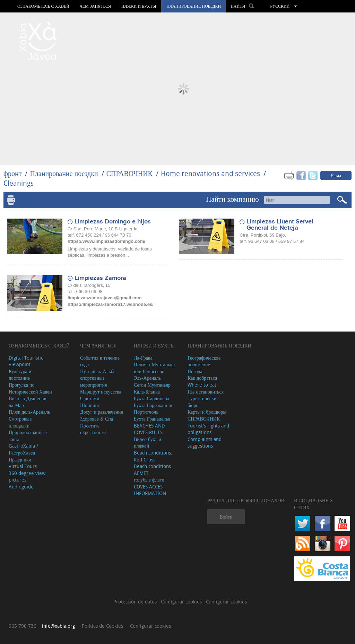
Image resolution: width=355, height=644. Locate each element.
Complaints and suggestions (205, 443)
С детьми (90, 398)
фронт (12, 173)
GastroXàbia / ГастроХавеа (23, 449)
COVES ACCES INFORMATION (150, 490)
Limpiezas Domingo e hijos (113, 222)
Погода (195, 371)
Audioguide (21, 487)
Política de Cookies (102, 626)
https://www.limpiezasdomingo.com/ (106, 241)
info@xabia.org (58, 626)
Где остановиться (206, 392)
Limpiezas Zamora (100, 278)
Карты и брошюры (207, 412)
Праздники (20, 460)
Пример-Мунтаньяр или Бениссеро (154, 368)
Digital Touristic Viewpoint (26, 361)
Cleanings (19, 183)
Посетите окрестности (93, 429)
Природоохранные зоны (28, 436)
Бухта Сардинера (151, 398)
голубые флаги (149, 480)
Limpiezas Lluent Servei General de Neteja (280, 225)
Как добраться (202, 378)
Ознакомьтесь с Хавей (43, 6)
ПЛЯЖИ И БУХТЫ (139, 6)
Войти (226, 517)
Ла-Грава (143, 358)
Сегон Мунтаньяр (152, 385)
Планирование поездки (194, 6)
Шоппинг (90, 405)
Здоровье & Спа (97, 419)
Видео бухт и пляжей (148, 443)
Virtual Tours (23, 466)
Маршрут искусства (101, 392)
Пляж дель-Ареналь (29, 412)
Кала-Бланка (147, 392)
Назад (336, 175)
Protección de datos (136, 602)
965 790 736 (23, 626)
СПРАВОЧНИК (129, 173)
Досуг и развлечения (102, 412)
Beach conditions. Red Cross (153, 456)
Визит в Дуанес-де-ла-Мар (29, 402)
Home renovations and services (210, 173)
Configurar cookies (182, 602)
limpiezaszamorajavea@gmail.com (105, 298)
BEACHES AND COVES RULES (149, 429)
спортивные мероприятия (94, 381)
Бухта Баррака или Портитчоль (153, 409)
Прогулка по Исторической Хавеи (30, 388)
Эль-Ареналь (147, 378)
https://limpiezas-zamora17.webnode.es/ (111, 304)
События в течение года (100, 361)
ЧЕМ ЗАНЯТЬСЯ (95, 6)
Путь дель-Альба (98, 371)
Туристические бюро (203, 402)
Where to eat (202, 385)
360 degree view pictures (27, 477)
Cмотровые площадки (20, 422)
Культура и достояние (20, 375)
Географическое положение (204, 361)
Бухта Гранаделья (152, 419)
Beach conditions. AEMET (153, 470)
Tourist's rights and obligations (208, 429)
